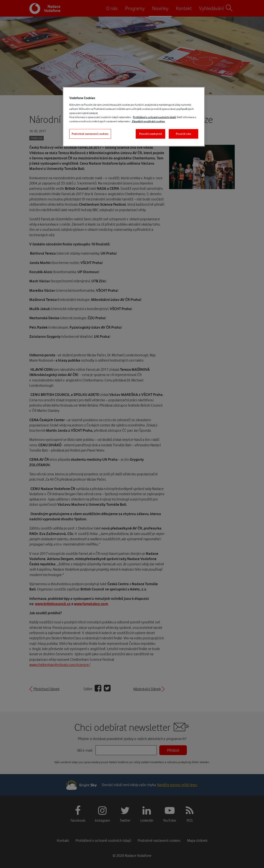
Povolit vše (183, 134)
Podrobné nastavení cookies (90, 134)
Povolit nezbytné (150, 134)
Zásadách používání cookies (148, 121)
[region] (134, 117)
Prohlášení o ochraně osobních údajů (154, 117)
